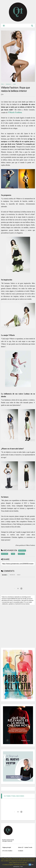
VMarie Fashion (15, 112)
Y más (21, 867)
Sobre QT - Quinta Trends (25, 847)
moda (14, 84)
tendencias (8, 84)
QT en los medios (7, 851)
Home (2, 84)
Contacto (21, 851)
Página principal (7, 847)
